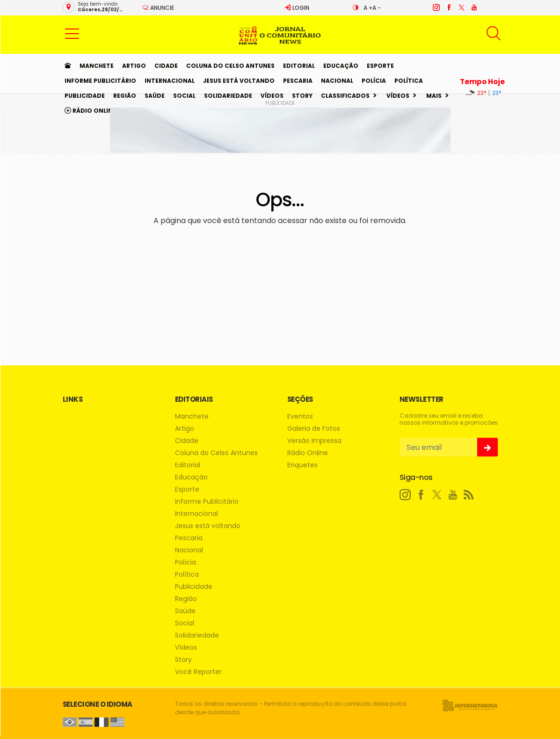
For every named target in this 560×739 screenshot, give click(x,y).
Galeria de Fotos (314, 429)
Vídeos (272, 96)
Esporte (380, 66)
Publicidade (85, 96)
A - (377, 8)
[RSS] (469, 495)
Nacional (337, 81)
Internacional (170, 81)
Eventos (300, 417)
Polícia (374, 81)
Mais (434, 96)
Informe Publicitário (100, 81)
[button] (72, 33)
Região (125, 96)
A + (368, 8)
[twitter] (461, 7)
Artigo (134, 66)
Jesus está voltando (239, 81)
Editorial (299, 66)
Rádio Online (90, 111)
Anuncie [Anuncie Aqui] (158, 8)
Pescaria (298, 81)
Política (409, 81)
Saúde (155, 96)
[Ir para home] (68, 66)
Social (184, 96)
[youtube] (474, 7)
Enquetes (302, 465)
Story (302, 96)
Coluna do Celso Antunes (230, 66)
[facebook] (448, 7)
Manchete (97, 66)
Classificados (345, 96)
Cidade (166, 66)
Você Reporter (198, 672)
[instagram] (436, 7)
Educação (341, 66)
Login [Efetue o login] (297, 8)
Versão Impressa (314, 441)
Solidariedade (228, 96)
